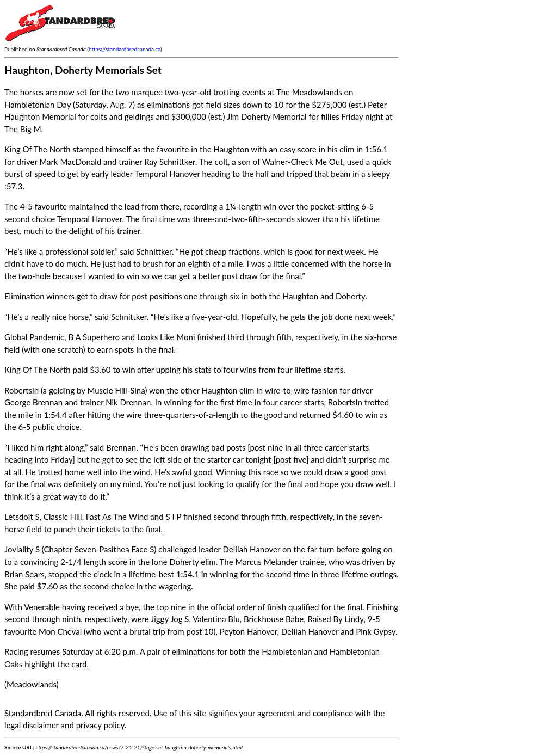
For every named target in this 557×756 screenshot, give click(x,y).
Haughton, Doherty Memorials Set (83, 70)
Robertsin (21, 390)
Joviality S (22, 549)
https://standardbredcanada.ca (125, 49)
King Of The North (38, 370)
